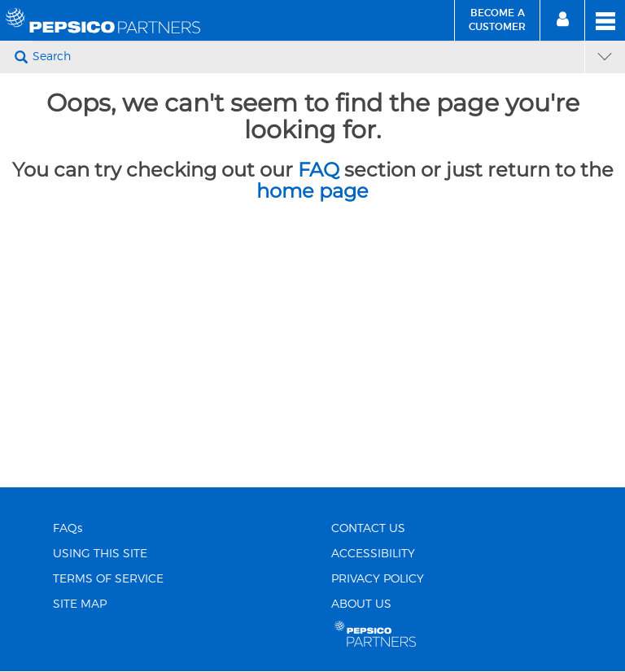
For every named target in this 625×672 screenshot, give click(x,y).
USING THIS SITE (100, 554)
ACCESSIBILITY (373, 554)
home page (312, 191)
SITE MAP (80, 604)
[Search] (306, 57)
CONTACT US (368, 529)
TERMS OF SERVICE (108, 579)
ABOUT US (361, 604)
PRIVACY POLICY (378, 579)
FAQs (68, 529)
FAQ (319, 170)
